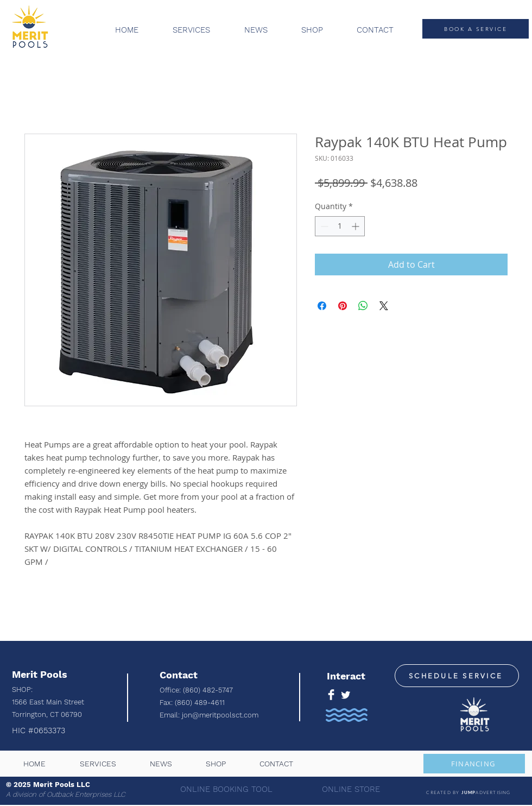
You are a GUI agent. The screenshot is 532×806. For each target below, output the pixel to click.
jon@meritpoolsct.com (220, 715)
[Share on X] (384, 306)
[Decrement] (323, 226)
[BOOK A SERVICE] (476, 29)
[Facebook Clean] (331, 695)
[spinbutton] (340, 226)
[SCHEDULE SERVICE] (457, 676)
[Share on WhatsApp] (363, 306)
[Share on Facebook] (322, 306)
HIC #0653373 (40, 731)
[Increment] (356, 226)
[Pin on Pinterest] (343, 306)
